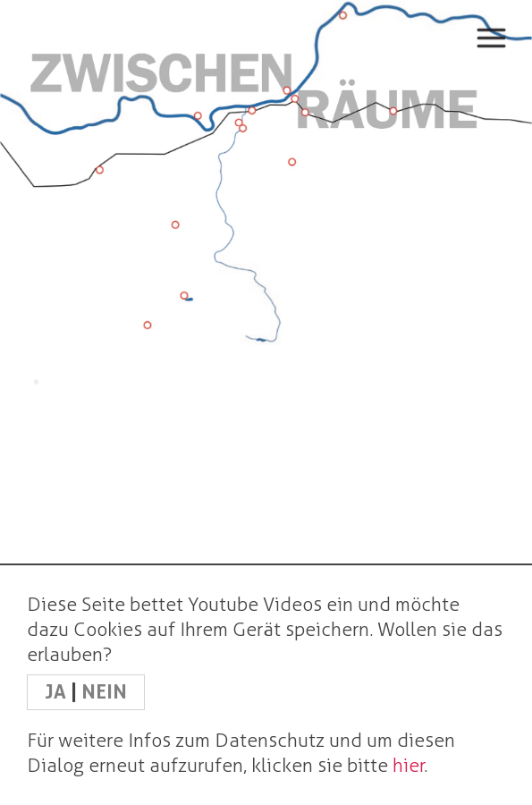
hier (408, 765)
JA (58, 692)
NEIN (104, 692)
